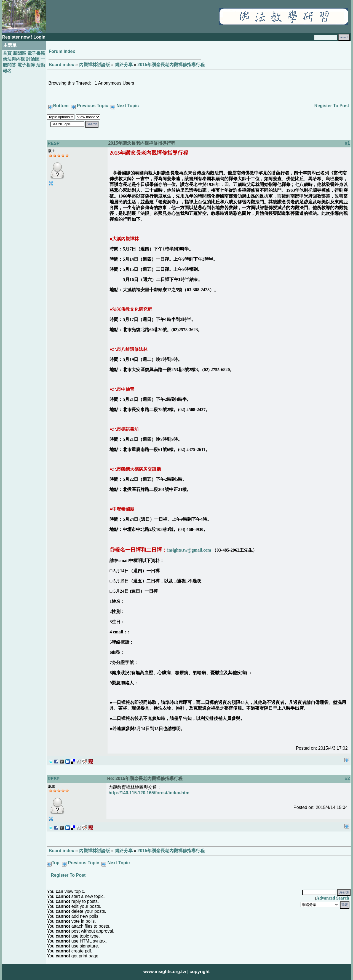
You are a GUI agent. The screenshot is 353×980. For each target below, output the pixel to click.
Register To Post (332, 106)
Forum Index (62, 51)
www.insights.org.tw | (166, 972)
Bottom (61, 106)
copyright (200, 972)
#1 (347, 143)
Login (39, 37)
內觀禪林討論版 (95, 65)
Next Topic (128, 106)
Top (55, 863)
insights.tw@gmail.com (189, 550)
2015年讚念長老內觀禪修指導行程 (171, 65)
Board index (61, 65)
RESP (54, 143)
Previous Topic (93, 106)
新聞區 (20, 53)
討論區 (33, 59)
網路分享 (124, 65)
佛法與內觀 (14, 59)
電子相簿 (26, 65)
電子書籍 (36, 53)
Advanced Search (333, 898)
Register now (16, 37)
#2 (347, 778)
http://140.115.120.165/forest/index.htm (149, 793)
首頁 (7, 53)
